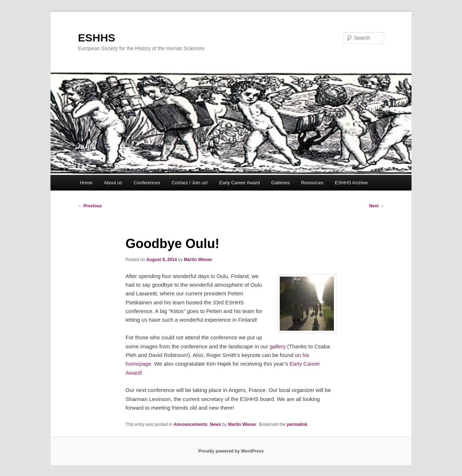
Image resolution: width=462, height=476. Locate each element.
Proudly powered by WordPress (231, 451)
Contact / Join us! (189, 183)
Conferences (147, 183)
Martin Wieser (198, 260)
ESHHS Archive (351, 183)
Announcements (191, 424)
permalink (297, 424)
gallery (278, 346)
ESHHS (97, 38)
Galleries (280, 183)
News (215, 424)
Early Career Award (239, 183)
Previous (90, 206)
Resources (312, 183)
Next (377, 206)
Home (86, 183)
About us (113, 183)
